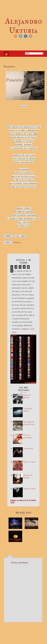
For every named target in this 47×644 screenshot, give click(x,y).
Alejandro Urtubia (23, 26)
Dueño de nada (29, 489)
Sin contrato (28, 448)
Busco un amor (29, 462)
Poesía (17, 242)
